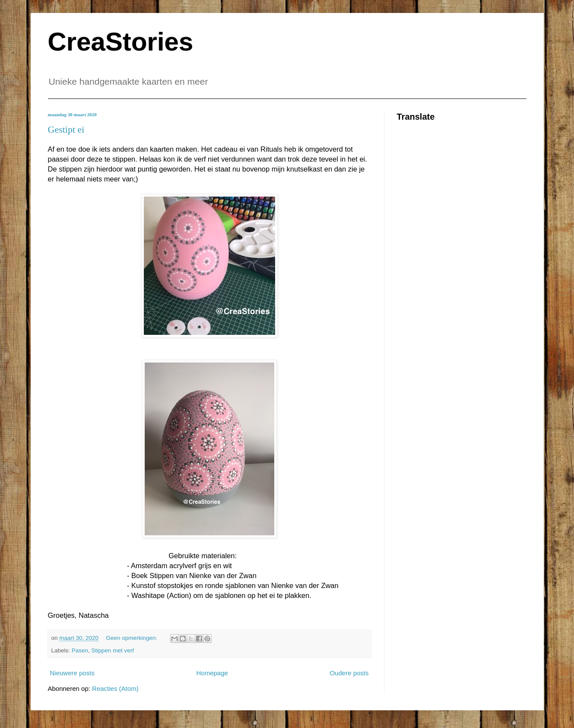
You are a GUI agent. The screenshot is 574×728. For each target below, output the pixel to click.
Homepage (212, 673)
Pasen (80, 650)
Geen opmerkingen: (132, 638)
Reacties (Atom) (115, 688)
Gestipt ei (66, 129)
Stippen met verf (113, 650)
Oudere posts (349, 673)
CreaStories (121, 42)
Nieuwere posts (72, 673)
